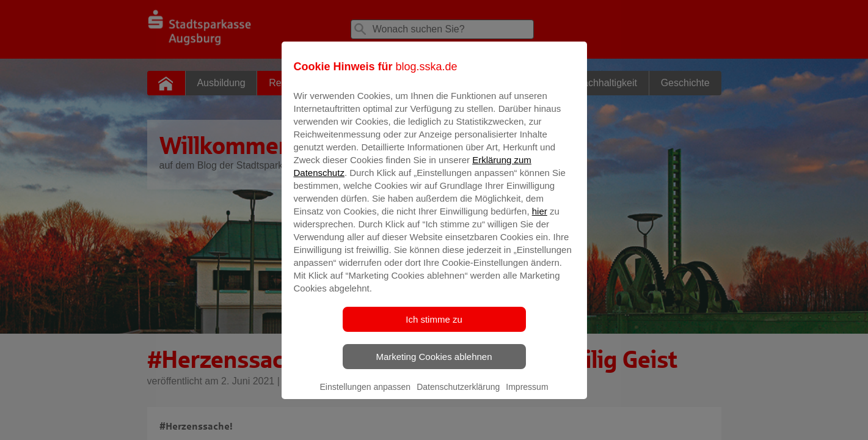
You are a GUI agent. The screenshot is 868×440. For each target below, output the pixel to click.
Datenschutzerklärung (458, 395)
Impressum (527, 395)
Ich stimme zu (434, 328)
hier (540, 220)
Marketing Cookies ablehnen (434, 365)
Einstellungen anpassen (365, 395)
